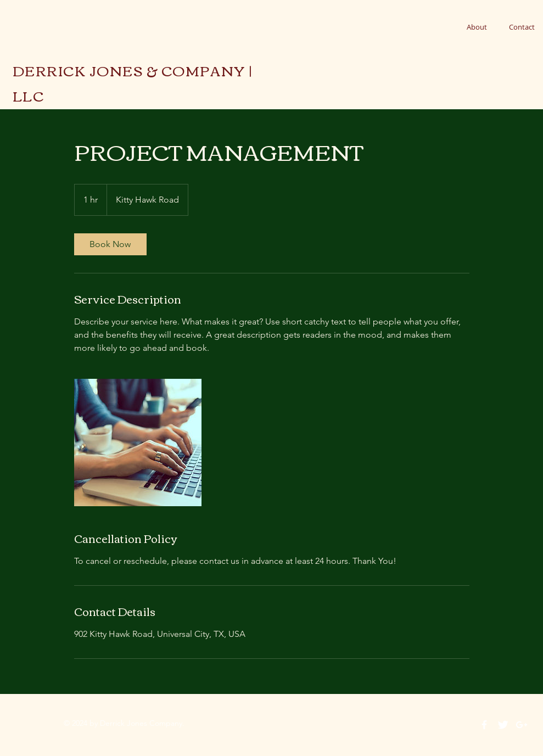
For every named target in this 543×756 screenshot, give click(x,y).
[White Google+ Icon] (522, 725)
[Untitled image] (138, 443)
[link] (110, 244)
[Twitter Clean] (503, 725)
